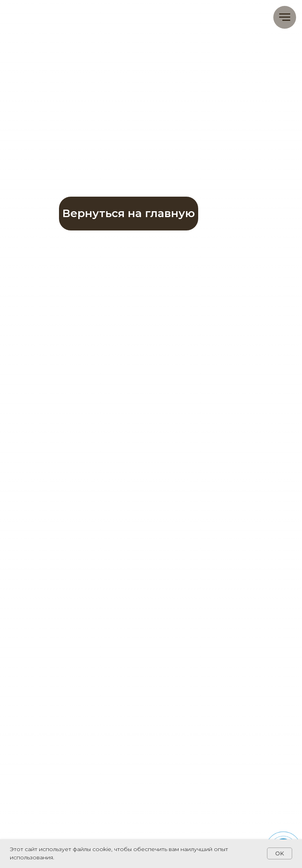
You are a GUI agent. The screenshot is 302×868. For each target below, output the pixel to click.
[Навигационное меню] (285, 17)
